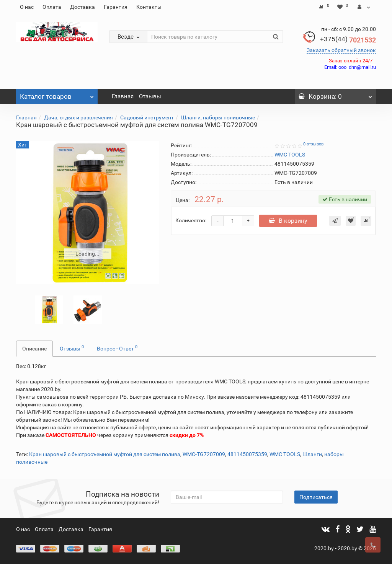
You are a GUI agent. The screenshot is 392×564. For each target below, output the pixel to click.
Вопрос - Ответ (117, 348)
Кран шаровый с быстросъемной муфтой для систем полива (105, 454)
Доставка (82, 7)
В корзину (288, 221)
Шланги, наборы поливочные (218, 117)
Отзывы (150, 96)
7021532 (348, 40)
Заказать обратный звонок (341, 50)
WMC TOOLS (285, 454)
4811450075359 (247, 454)
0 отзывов (313, 144)
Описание (34, 349)
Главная (123, 96)
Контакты (149, 7)
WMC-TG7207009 (204, 454)
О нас (27, 7)
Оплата (52, 7)
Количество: (191, 220)
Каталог (57, 95)
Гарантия (116, 7)
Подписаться (316, 497)
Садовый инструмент (147, 117)
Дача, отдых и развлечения (78, 117)
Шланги (312, 454)
